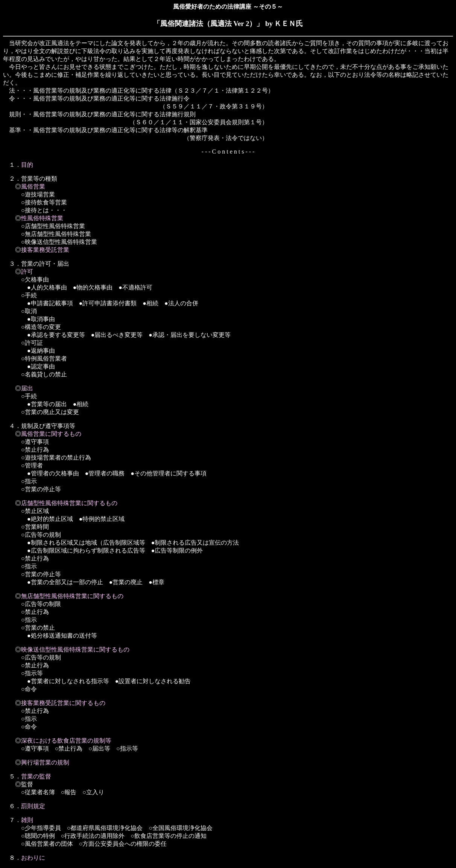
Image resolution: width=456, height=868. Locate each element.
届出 (27, 388)
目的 (27, 165)
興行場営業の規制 (45, 762)
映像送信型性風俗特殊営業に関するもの (75, 649)
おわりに (33, 858)
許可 (27, 272)
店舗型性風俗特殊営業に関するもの (69, 503)
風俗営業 (33, 187)
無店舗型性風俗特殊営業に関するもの (72, 596)
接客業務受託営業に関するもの (63, 703)
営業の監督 (36, 776)
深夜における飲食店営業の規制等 (66, 741)
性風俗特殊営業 (42, 218)
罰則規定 (33, 806)
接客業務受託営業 (45, 250)
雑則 (27, 820)
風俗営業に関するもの (51, 434)
